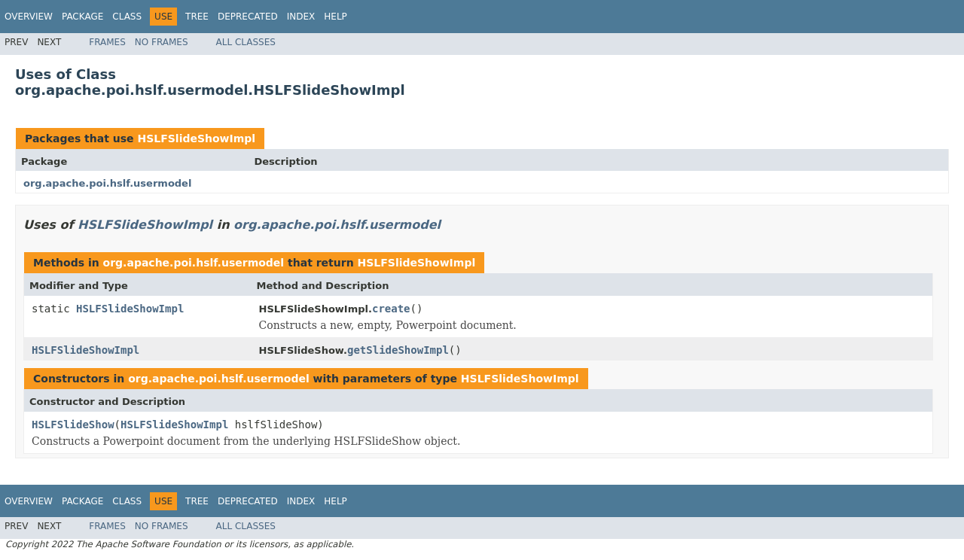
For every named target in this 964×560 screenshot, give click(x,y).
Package (82, 17)
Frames (107, 42)
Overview (29, 17)
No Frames (162, 42)
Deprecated (248, 17)
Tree (197, 17)
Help (336, 17)
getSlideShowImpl (398, 350)
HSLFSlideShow (73, 425)
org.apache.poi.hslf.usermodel (107, 183)
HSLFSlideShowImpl (196, 138)
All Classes (246, 42)
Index (301, 17)
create (391, 309)
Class (127, 17)
